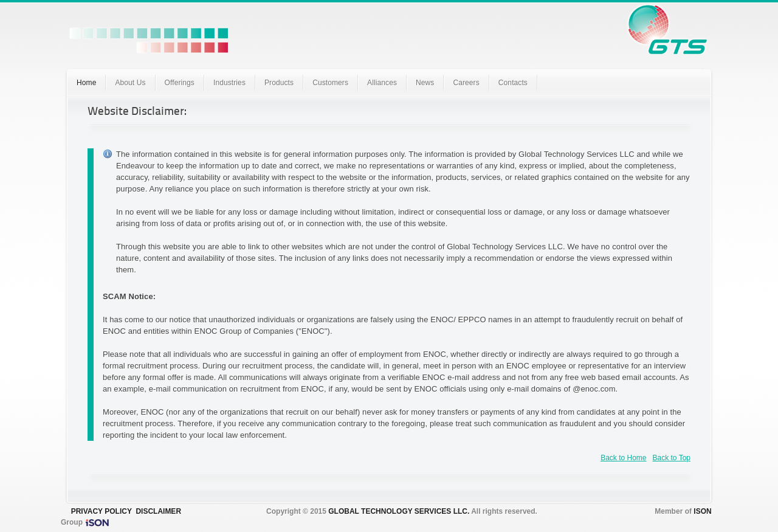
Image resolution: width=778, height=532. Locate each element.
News (425, 83)
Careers (466, 83)
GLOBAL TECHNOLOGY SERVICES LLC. (399, 511)
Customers (330, 83)
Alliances (382, 83)
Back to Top (672, 458)
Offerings (180, 83)
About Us (130, 83)
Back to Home (623, 458)
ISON (702, 511)
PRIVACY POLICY (102, 511)
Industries (229, 83)
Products (279, 83)
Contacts (513, 83)
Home (86, 83)
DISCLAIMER (158, 511)
